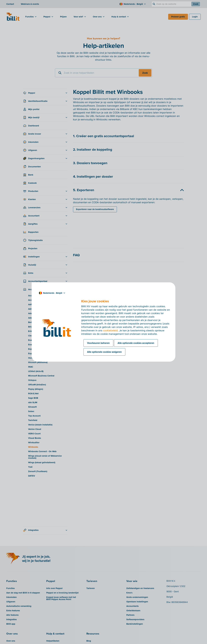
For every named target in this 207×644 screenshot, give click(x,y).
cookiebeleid (110, 330)
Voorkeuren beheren (98, 343)
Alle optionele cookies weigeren (104, 352)
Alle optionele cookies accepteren (136, 343)
